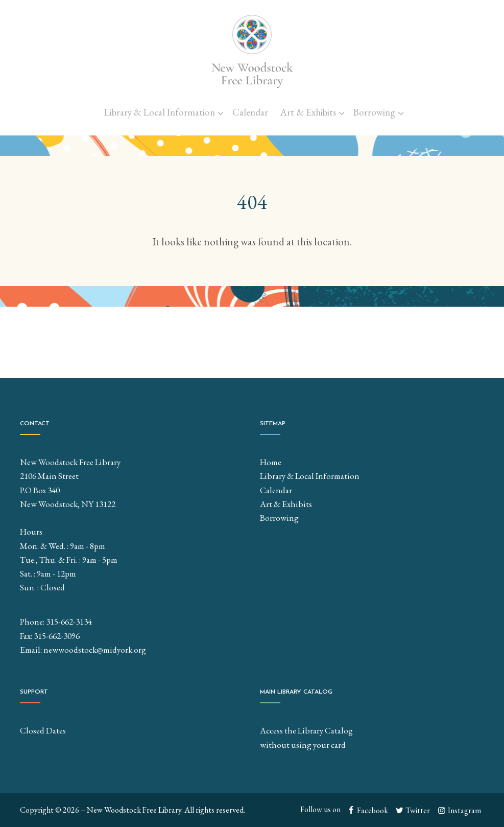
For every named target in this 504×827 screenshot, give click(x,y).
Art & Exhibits (308, 112)
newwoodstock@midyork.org (95, 650)
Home (271, 462)
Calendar (250, 112)
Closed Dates (43, 730)
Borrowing (374, 112)
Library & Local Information (160, 112)
